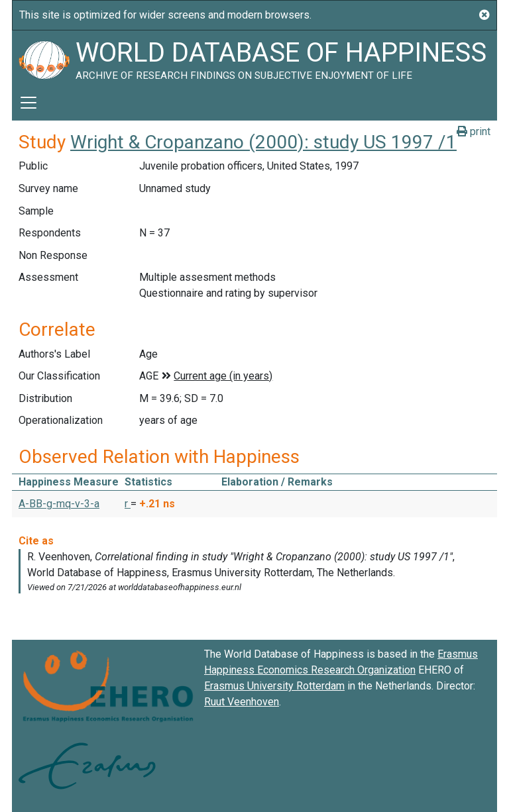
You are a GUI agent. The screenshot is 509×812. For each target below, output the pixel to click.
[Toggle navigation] (28, 103)
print (474, 131)
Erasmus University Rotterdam (274, 686)
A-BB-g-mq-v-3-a (59, 504)
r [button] (128, 504)
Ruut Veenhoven (242, 702)
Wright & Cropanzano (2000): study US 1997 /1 (263, 142)
